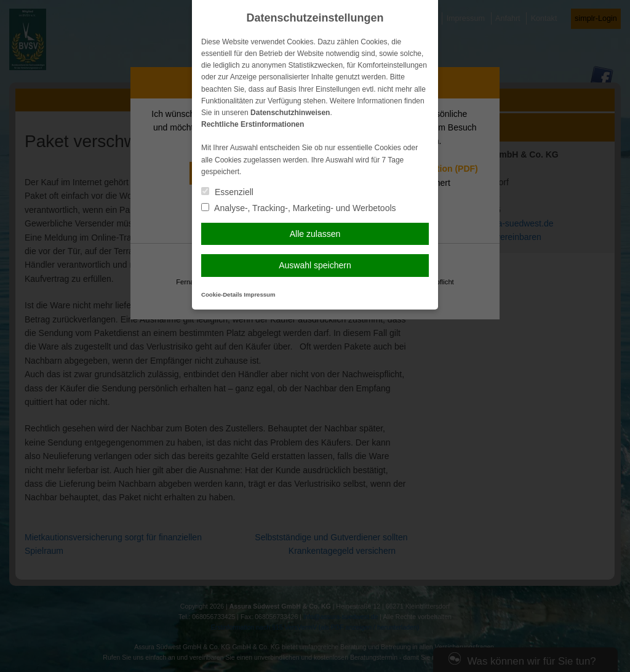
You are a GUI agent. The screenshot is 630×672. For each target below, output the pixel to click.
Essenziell (227, 192)
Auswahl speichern (315, 265)
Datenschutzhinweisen (290, 113)
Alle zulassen (315, 234)
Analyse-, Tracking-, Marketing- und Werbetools (299, 208)
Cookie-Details (222, 294)
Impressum (259, 294)
